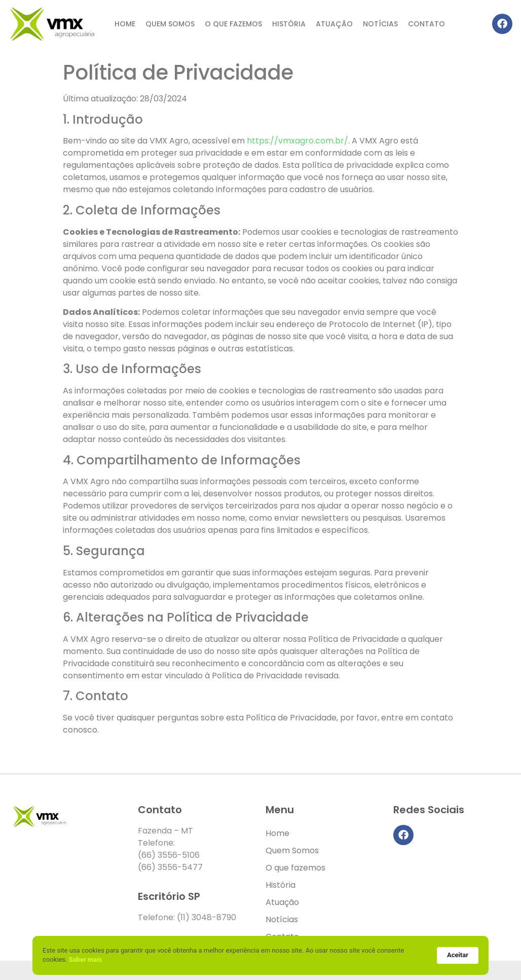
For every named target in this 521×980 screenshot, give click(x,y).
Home (125, 24)
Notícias (380, 24)
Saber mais (86, 959)
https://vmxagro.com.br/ (297, 141)
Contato (426, 24)
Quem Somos (170, 24)
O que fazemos (233, 24)
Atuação (334, 24)
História (289, 24)
